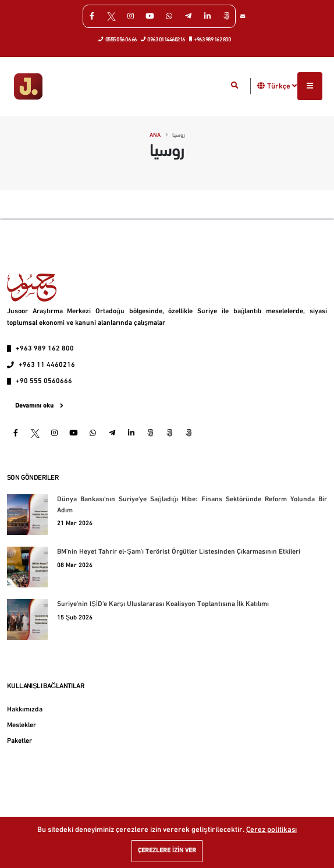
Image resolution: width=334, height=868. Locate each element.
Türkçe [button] (282, 86)
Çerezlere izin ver (167, 851)
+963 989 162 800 (210, 39)
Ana (155, 135)
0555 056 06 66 (118, 39)
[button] (261, 86)
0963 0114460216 (163, 39)
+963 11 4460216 (47, 365)
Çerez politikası (271, 830)
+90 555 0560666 (44, 381)
